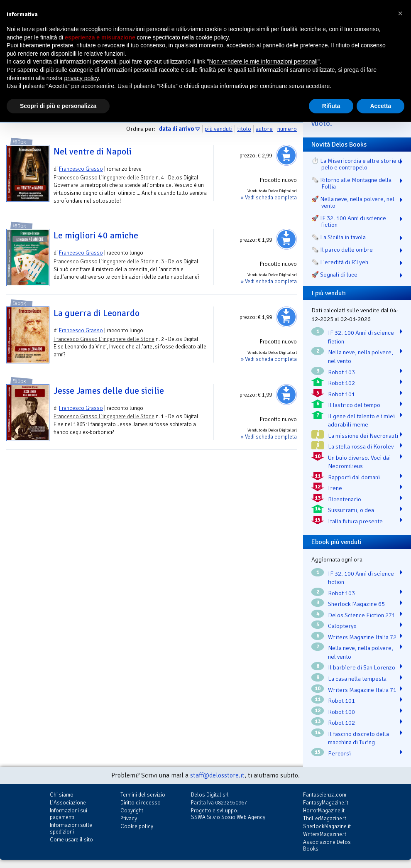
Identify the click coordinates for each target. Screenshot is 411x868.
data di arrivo (176, 129)
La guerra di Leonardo (97, 313)
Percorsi (339, 753)
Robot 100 (341, 712)
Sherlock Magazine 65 (356, 604)
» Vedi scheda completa (269, 197)
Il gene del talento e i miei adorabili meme (361, 421)
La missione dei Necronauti (363, 436)
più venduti (219, 129)
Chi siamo (62, 795)
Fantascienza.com (325, 795)
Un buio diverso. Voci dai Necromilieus (359, 462)
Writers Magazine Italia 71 (362, 690)
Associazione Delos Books (327, 845)
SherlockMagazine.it (327, 826)
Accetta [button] (380, 106)
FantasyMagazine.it (326, 803)
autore (264, 129)
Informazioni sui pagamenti (68, 814)
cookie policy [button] (212, 37)
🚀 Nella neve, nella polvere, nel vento (353, 202)
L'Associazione (68, 803)
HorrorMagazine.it (324, 810)
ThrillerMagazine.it (325, 818)
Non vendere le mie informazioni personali (263, 61)
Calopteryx (342, 626)
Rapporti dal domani (354, 477)
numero (287, 129)
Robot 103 (341, 372)
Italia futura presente (355, 521)
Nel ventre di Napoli (93, 152)
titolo (244, 129)
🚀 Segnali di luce (334, 275)
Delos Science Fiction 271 (362, 615)
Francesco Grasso (81, 169)
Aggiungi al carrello (286, 155)
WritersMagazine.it (325, 834)
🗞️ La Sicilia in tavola (339, 237)
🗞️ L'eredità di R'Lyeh (340, 262)
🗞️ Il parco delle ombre (342, 250)
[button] (400, 13)
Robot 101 (341, 394)
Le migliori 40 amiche (96, 235)
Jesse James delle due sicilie (109, 391)
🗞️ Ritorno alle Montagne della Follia (351, 183)
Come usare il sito (71, 840)
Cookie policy (137, 826)
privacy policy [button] (82, 78)
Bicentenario (345, 499)
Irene (335, 488)
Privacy (129, 818)
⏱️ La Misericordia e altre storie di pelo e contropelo (357, 164)
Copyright (132, 810)
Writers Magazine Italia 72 (362, 637)
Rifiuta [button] (331, 106)
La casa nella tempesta (357, 679)
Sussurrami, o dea (351, 510)
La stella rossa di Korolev (361, 446)
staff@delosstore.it (217, 775)
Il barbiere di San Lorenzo (362, 667)
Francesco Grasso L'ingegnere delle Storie (104, 178)
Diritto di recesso (141, 803)
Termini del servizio (143, 795)
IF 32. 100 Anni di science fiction (361, 337)
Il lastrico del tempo (354, 405)
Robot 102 (341, 383)
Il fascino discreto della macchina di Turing (358, 738)
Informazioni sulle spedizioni (71, 828)
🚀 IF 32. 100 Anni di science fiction (349, 221)
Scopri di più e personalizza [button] (58, 106)
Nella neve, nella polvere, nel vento (361, 357)
